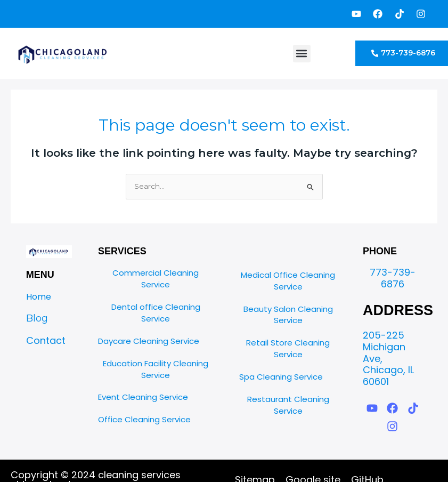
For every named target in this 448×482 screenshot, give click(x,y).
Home (39, 297)
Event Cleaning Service (143, 397)
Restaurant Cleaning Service (288, 405)
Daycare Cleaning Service (149, 341)
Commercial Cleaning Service (156, 279)
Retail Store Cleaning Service (288, 348)
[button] (302, 54)
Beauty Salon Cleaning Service (288, 315)
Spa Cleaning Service (281, 377)
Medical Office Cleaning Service (288, 281)
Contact (46, 340)
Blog (37, 318)
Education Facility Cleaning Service (156, 369)
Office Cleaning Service (144, 419)
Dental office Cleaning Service (156, 313)
